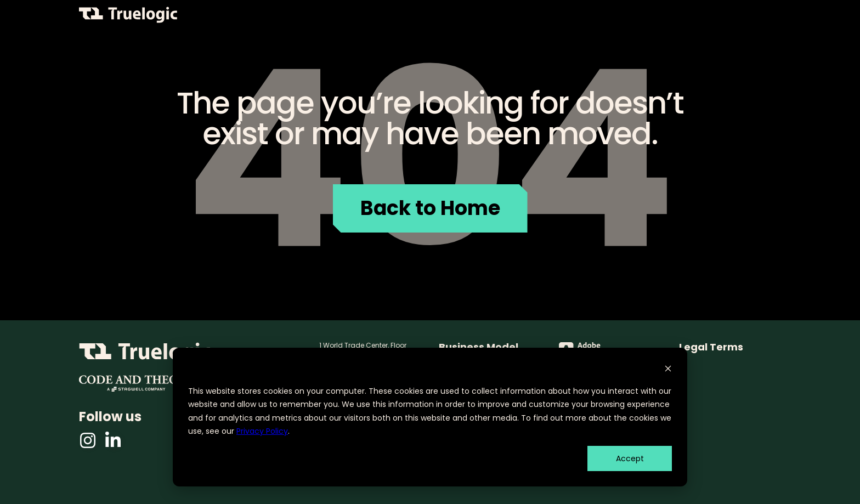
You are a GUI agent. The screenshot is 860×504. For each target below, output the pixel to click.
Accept (630, 458)
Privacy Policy (262, 431)
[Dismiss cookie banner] (668, 370)
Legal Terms (711, 347)
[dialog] (430, 417)
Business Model (479, 347)
